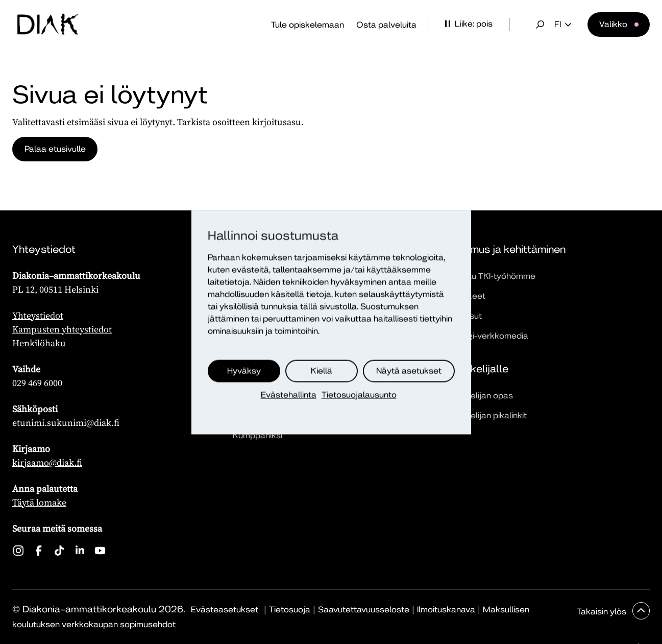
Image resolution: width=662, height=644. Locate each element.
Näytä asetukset (409, 371)
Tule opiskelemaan (308, 25)
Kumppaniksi (258, 435)
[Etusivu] (47, 25)
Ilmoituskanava (446, 610)
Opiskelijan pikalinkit (487, 415)
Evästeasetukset (225, 610)
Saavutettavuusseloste (364, 610)
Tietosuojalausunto (359, 395)
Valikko (613, 24)
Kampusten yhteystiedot (62, 329)
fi (563, 25)
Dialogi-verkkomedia (488, 336)
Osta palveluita (386, 25)
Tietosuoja (290, 610)
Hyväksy (244, 371)
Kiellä (322, 371)
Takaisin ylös (603, 612)
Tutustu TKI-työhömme (492, 276)
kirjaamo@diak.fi (47, 462)
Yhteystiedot (38, 315)
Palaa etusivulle (55, 149)
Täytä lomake (39, 502)
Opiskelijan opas (480, 396)
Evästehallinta (289, 395)
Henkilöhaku (39, 343)
